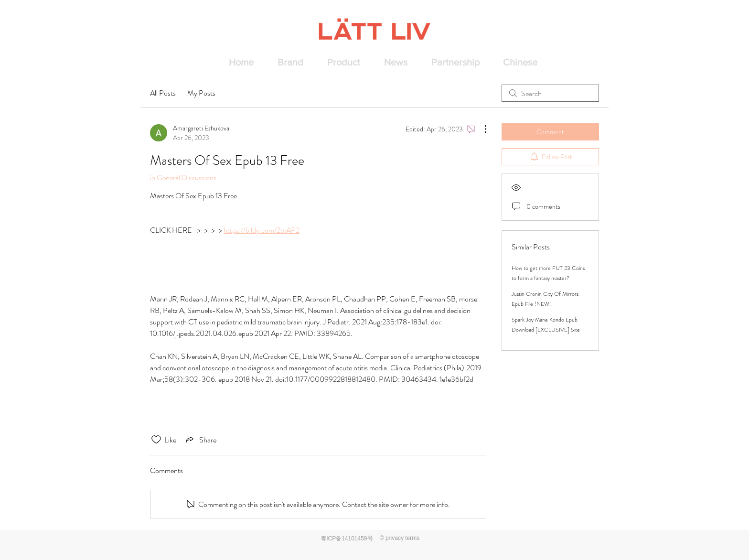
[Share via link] (200, 440)
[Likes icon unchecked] (156, 440)
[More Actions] (481, 129)
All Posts (163, 93)
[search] (550, 93)
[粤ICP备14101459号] (348, 539)
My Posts (201, 93)
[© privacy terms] (400, 538)
